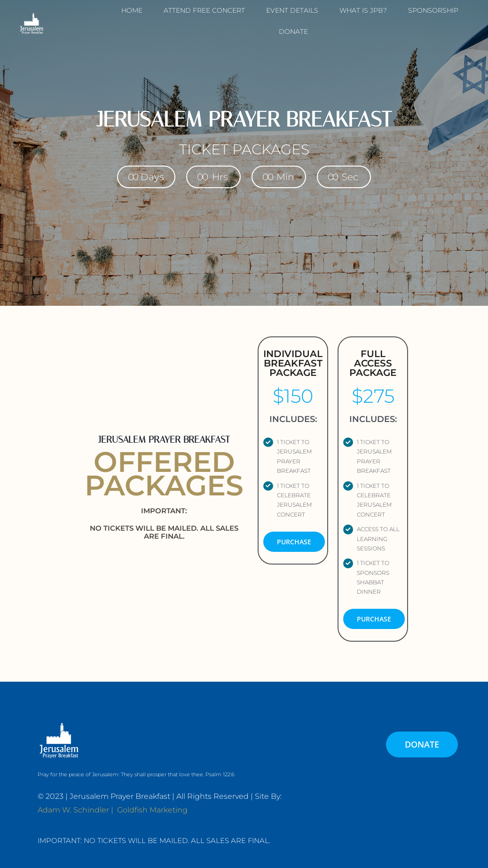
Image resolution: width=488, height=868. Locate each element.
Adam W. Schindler (73, 810)
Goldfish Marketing (152, 810)
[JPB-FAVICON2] (31, 14)
